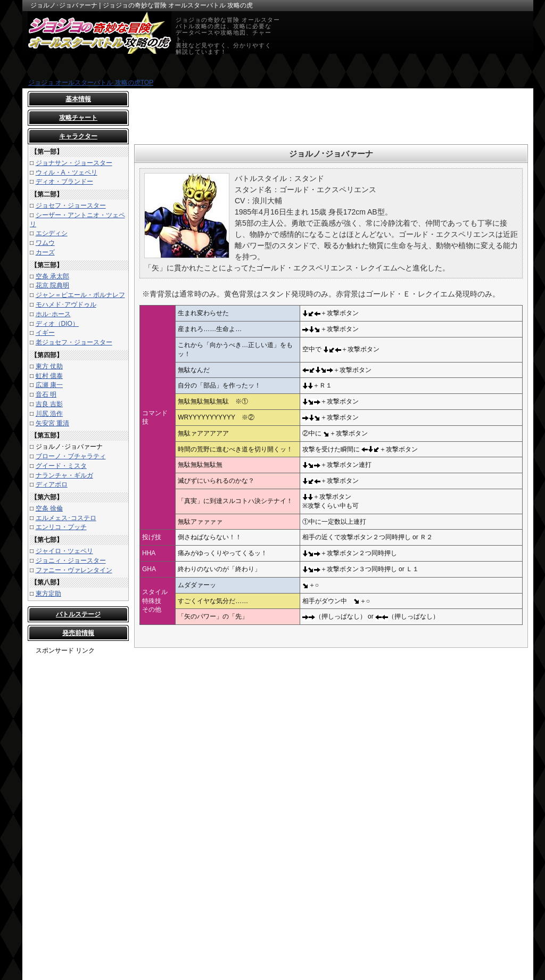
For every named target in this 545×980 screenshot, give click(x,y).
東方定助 (48, 594)
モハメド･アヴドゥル (66, 304)
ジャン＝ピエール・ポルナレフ (80, 295)
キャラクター (78, 136)
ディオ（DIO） (57, 324)
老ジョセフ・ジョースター (74, 342)
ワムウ (45, 243)
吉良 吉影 (49, 404)
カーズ (45, 252)
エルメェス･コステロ (66, 518)
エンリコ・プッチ (61, 527)
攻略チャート (78, 118)
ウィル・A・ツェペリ (67, 172)
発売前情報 (78, 633)
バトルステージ (78, 614)
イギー (45, 333)
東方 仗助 (49, 366)
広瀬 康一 (49, 385)
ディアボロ (52, 484)
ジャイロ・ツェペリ (64, 551)
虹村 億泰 (49, 376)
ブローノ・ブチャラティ (71, 456)
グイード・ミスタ (61, 466)
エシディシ (52, 233)
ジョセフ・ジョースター (71, 205)
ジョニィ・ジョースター (71, 561)
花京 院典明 (52, 285)
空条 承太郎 (52, 276)
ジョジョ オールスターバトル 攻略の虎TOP (91, 83)
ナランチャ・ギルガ (64, 475)
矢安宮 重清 (52, 423)
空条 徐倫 (49, 508)
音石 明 (46, 394)
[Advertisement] (78, 815)
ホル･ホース (53, 314)
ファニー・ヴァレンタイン (74, 570)
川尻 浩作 (49, 414)
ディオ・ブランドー (64, 182)
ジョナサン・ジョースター (74, 163)
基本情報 (78, 99)
